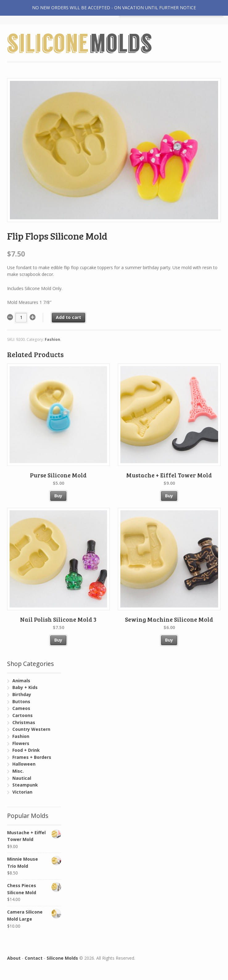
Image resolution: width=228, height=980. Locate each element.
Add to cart (68, 317)
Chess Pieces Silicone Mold (34, 889)
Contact (34, 958)
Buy (58, 496)
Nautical (22, 778)
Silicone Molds (62, 958)
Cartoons (23, 715)
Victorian (22, 792)
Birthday (22, 694)
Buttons (21, 701)
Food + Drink (26, 750)
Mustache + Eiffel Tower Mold (34, 836)
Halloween (24, 764)
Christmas (24, 722)
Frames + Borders (32, 757)
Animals (21, 681)
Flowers (21, 743)
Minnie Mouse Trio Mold (34, 862)
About (14, 958)
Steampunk (25, 785)
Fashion (52, 339)
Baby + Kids (25, 687)
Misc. (18, 771)
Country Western (31, 729)
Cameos (21, 708)
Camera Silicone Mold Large (34, 915)
